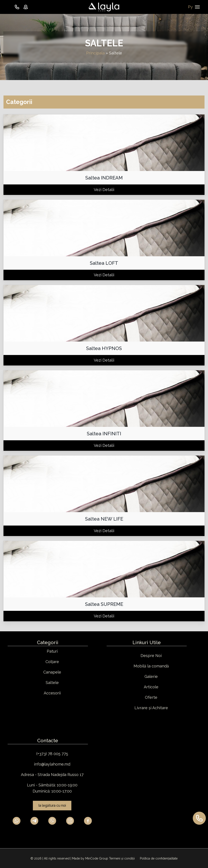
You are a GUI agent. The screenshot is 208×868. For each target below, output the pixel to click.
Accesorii (52, 693)
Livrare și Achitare (151, 708)
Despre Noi (151, 656)
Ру (190, 7)
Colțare (52, 662)
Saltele (52, 683)
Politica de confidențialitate (159, 858)
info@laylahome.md (52, 764)
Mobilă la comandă (151, 666)
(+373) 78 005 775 (52, 754)
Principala (95, 53)
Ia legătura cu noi (52, 805)
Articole (151, 687)
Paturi (52, 651)
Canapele (52, 672)
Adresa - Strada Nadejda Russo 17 (52, 775)
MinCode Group (97, 858)
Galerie (151, 676)
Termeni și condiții (122, 858)
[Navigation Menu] (197, 7)
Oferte (151, 697)
